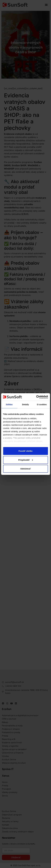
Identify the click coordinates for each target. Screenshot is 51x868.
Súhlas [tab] (9, 404)
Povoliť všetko (26, 451)
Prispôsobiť (26, 460)
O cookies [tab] (42, 404)
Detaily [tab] (26, 404)
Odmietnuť (26, 469)
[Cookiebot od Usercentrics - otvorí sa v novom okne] (36, 397)
